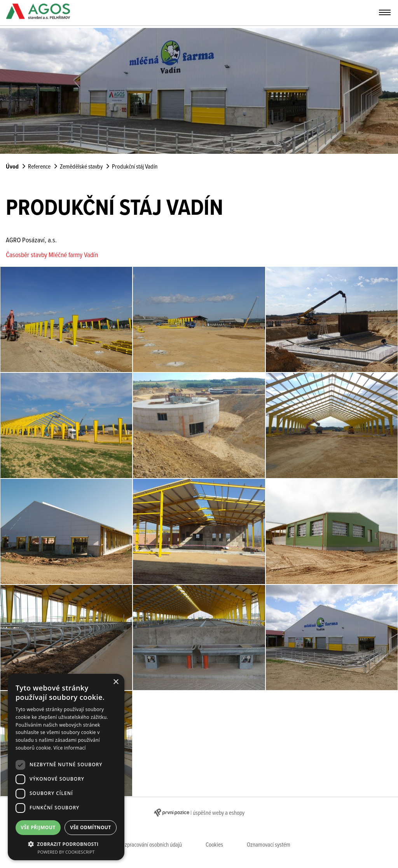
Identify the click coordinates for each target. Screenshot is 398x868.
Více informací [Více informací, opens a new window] (70, 748)
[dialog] (66, 767)
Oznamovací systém (269, 845)
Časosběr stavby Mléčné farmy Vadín (52, 255)
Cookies (214, 845)
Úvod (12, 167)
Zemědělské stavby (81, 167)
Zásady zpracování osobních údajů (145, 845)
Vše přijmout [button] (38, 827)
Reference (39, 167)
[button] (66, 844)
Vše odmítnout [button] (90, 827)
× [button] (116, 682)
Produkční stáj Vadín (135, 167)
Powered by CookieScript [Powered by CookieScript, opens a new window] (66, 852)
